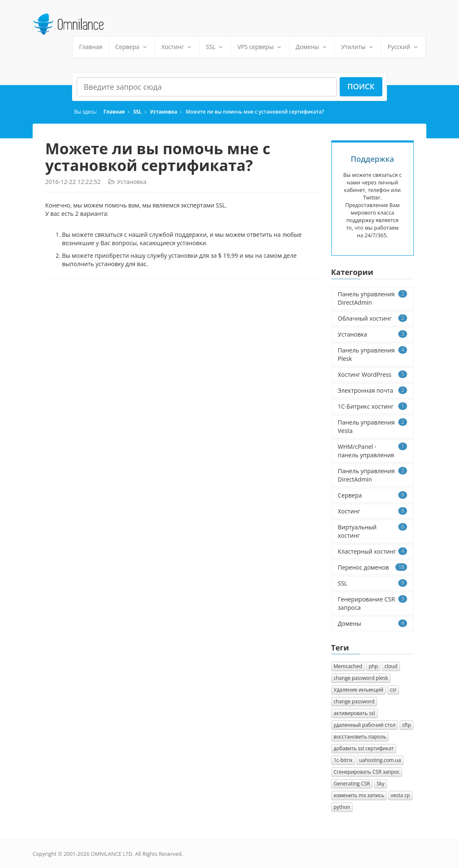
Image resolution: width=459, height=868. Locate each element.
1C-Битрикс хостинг (373, 406)
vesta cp (400, 795)
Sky (380, 784)
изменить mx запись (359, 795)
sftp (406, 725)
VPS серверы (260, 47)
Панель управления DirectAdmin (373, 298)
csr (393, 690)
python (342, 807)
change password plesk (361, 678)
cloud (391, 666)
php (373, 666)
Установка (164, 111)
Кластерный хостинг (373, 551)
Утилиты (358, 47)
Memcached (348, 666)
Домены (312, 47)
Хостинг (177, 47)
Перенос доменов (373, 567)
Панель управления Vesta (373, 426)
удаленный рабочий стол (365, 725)
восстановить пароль (360, 737)
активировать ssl (355, 713)
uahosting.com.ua (380, 760)
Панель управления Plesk (373, 354)
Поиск (361, 86)
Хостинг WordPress (373, 374)
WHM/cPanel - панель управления (373, 451)
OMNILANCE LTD (112, 854)
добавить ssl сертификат (364, 748)
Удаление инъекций (359, 690)
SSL (215, 47)
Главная (91, 47)
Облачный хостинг (373, 318)
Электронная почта (373, 390)
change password (354, 701)
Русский (403, 47)
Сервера (132, 47)
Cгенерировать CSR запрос (367, 772)
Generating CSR (352, 784)
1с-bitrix (343, 760)
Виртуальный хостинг (373, 531)
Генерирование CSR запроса (373, 603)
